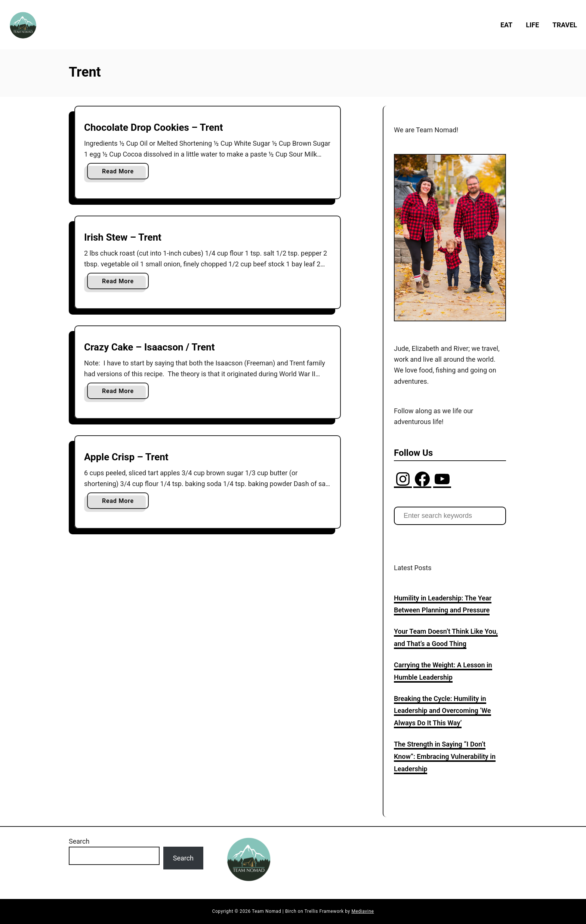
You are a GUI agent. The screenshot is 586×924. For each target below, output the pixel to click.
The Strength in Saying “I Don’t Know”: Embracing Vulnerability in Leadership (445, 756)
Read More (120, 173)
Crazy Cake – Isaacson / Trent (149, 347)
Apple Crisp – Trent (126, 457)
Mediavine (363, 911)
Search (79, 841)
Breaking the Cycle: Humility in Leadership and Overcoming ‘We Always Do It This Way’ (442, 711)
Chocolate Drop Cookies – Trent (153, 127)
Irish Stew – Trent (123, 237)
